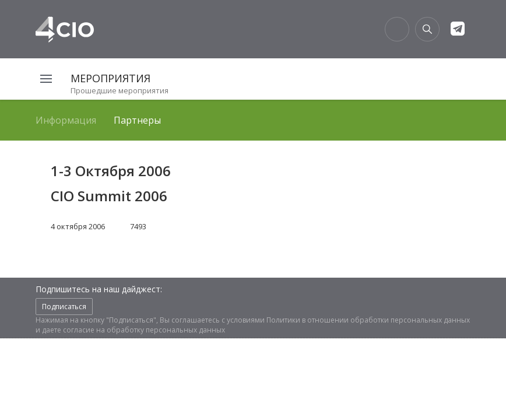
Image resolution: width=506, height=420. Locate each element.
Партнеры (137, 120)
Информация (66, 120)
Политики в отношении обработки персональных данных (368, 320)
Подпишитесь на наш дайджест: (99, 289)
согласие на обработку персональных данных (144, 330)
